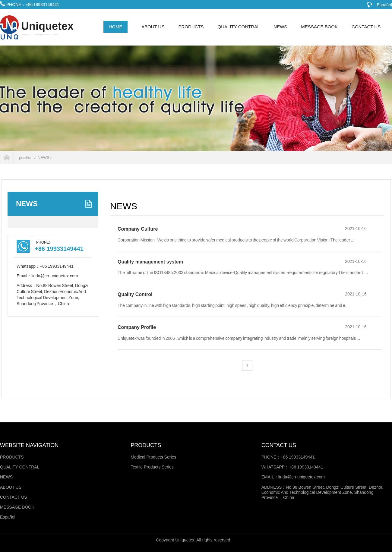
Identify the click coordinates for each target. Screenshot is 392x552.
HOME (116, 27)
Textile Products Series (152, 467)
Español (384, 5)
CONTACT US (366, 27)
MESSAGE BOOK (319, 27)
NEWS (280, 27)
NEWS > (45, 158)
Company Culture (138, 229)
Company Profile (137, 327)
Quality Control (135, 294)
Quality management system (150, 262)
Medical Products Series (153, 457)
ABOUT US (153, 27)
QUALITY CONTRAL (239, 27)
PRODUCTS (191, 27)
